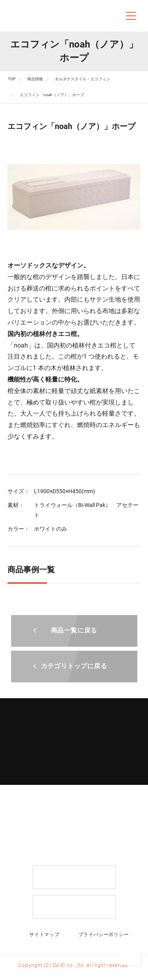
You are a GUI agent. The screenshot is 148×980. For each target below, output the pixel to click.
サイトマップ (44, 934)
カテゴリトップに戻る (74, 666)
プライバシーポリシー (104, 934)
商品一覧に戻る (74, 630)
